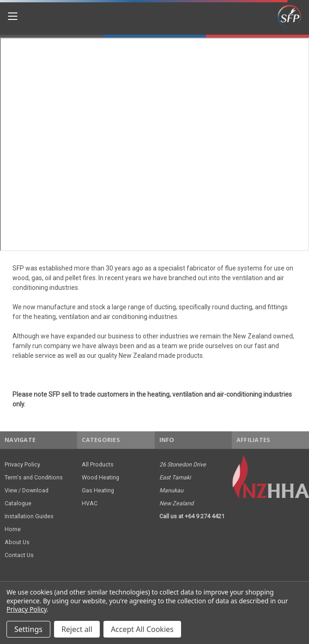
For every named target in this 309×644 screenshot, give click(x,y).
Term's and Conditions (34, 477)
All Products (98, 464)
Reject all (77, 629)
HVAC (90, 503)
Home (13, 529)
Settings (28, 629)
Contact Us (19, 555)
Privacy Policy (22, 464)
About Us (17, 542)
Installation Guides (29, 516)
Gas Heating (98, 490)
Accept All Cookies (142, 629)
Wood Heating (100, 477)
